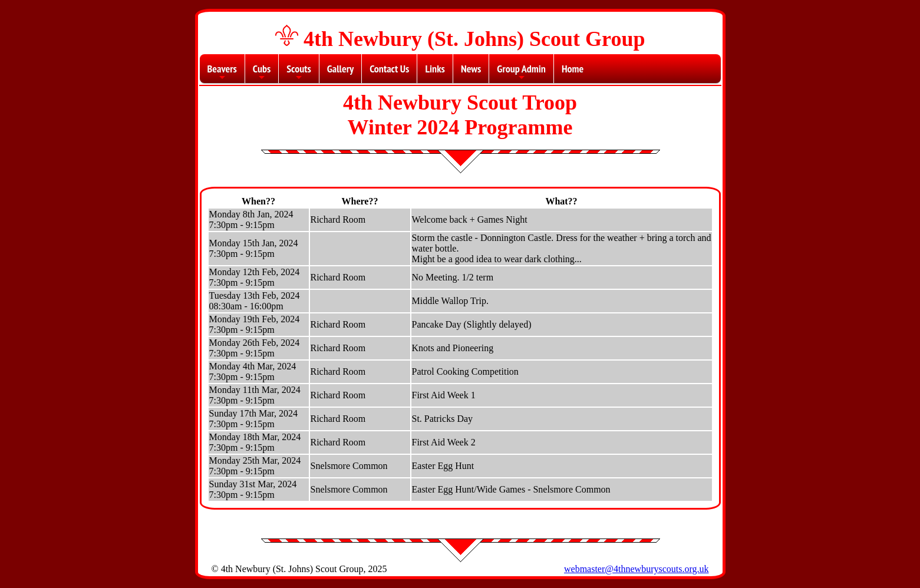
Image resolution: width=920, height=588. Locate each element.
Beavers (222, 72)
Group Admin (521, 72)
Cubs (262, 72)
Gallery (340, 69)
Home (573, 69)
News (471, 69)
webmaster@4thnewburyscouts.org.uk (637, 569)
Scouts (299, 72)
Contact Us (389, 69)
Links (435, 69)
